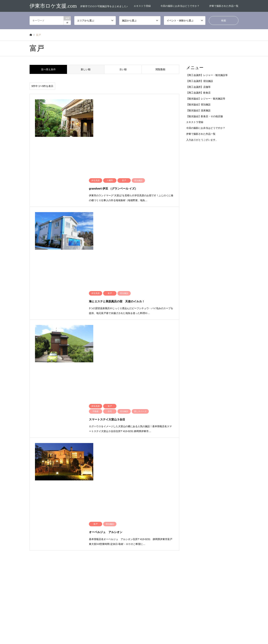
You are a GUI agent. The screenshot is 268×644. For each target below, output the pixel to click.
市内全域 (34, 537)
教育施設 (166, 552)
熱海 (32, 542)
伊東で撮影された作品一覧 (224, 6)
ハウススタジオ (169, 532)
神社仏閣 (191, 557)
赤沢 (108, 542)
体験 (138, 542)
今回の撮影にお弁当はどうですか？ (180, 6)
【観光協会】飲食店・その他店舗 (204, 116)
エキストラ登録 (142, 6)
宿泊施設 (217, 547)
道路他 (190, 562)
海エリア (111, 537)
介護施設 (191, 537)
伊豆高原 (59, 527)
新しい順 (86, 69)
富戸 (83, 532)
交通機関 (166, 537)
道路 (164, 562)
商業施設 (166, 547)
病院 (164, 557)
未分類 (84, 537)
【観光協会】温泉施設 (198, 110)
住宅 (215, 537)
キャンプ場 (141, 532)
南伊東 (109, 527)
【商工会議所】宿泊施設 (200, 81)
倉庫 (189, 542)
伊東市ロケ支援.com (134, 628)
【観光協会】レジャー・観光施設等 (206, 99)
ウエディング (219, 527)
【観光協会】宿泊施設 (198, 104)
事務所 (33, 527)
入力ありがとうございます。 (202, 140)
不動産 (216, 532)
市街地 (58, 537)
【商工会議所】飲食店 (198, 93)
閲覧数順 (160, 69)
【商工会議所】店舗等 (198, 87)
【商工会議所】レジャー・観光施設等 (207, 75)
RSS (31, 631)
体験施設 (166, 542)
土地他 (190, 547)
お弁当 (165, 527)
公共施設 (217, 542)
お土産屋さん (142, 527)
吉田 (32, 532)
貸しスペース (142, 562)
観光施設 (217, 557)
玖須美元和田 (61, 542)
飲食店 (216, 562)
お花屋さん (192, 527)
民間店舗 (140, 557)
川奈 (108, 532)
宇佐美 (58, 532)
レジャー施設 (194, 532)
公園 (138, 547)
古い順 (123, 69)
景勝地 (216, 552)
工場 (138, 552)
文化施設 (191, 552)
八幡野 (84, 527)
